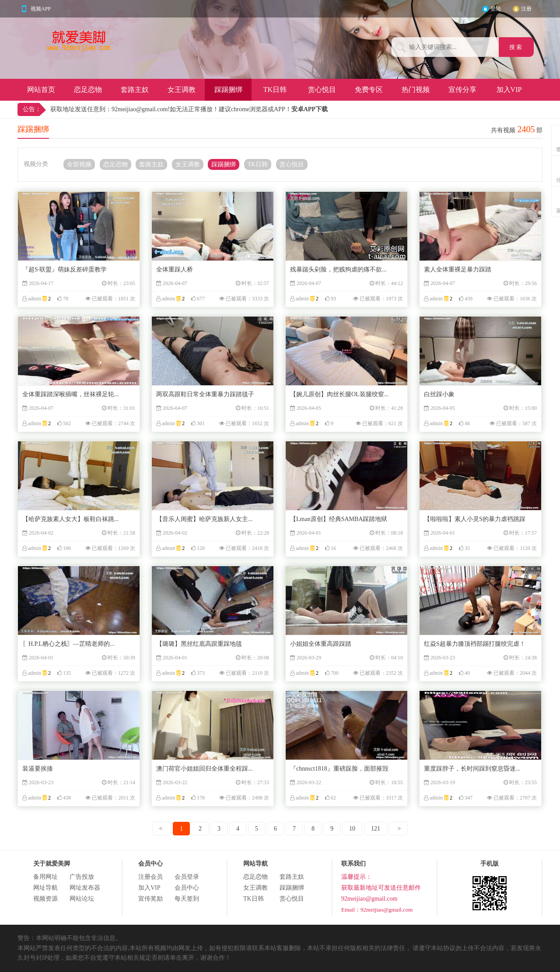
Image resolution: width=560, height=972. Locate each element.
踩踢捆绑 (228, 90)
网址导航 (45, 888)
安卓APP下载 (310, 109)
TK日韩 (275, 90)
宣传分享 (462, 90)
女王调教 (182, 90)
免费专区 (369, 90)
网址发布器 (85, 888)
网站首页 (41, 90)
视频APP (41, 9)
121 (376, 829)
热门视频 (416, 90)
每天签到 (187, 899)
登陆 (496, 9)
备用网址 (45, 877)
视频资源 (45, 899)
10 (352, 829)
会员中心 (187, 888)
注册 (526, 9)
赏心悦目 (322, 90)
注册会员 (150, 877)
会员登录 (187, 877)
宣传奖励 (150, 899)
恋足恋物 (88, 90)
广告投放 (82, 877)
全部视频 (79, 164)
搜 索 (516, 47)
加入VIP (509, 90)
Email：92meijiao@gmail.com (377, 910)
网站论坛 (82, 899)
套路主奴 (135, 90)
